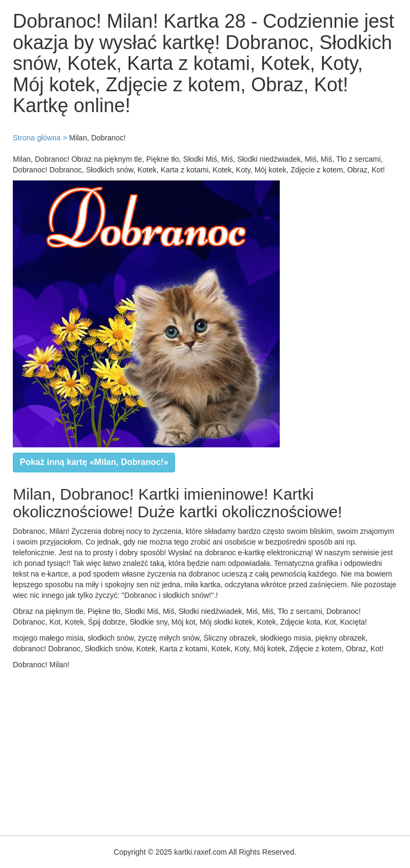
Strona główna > (40, 138)
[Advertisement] (205, 750)
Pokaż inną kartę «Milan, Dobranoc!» (94, 462)
